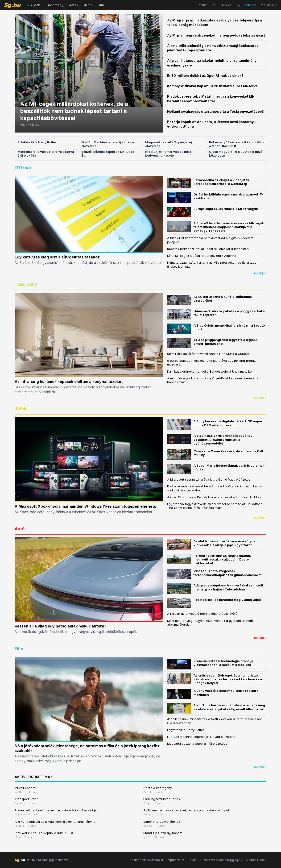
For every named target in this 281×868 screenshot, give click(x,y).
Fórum (192, 860)
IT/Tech (34, 5)
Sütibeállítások (256, 860)
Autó (88, 5)
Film (101, 5)
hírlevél (227, 5)
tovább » (260, 273)
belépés (250, 5)
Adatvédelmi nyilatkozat (146, 860)
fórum (203, 5)
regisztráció (269, 5)
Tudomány (55, 5)
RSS (215, 5)
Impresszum (176, 860)
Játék (74, 5)
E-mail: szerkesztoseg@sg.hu (221, 860)
